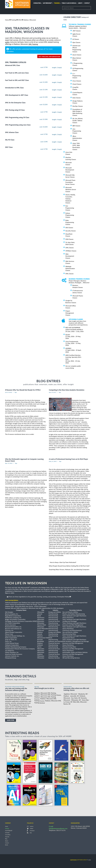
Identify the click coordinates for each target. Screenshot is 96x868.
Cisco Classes (77, 81)
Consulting (37, 3)
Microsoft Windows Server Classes (71, 189)
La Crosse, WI (68, 702)
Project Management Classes (70, 313)
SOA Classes (69, 239)
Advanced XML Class (13, 65)
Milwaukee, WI (76, 700)
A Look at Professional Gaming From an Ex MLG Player (68, 459)
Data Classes (77, 98)
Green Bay (85, 700)
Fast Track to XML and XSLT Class (17, 80)
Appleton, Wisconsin (70, 694)
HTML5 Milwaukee (40, 606)
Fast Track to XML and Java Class (17, 73)
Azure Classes (77, 55)
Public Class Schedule (69, 3)
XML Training (33, 44)
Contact (87, 3)
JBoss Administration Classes (77, 138)
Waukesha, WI (83, 694)
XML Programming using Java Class (18, 125)
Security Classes (71, 231)
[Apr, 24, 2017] (53, 392)
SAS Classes (69, 228)
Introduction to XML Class (14, 88)
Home (7, 20)
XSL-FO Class (10, 140)
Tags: (16, 392)
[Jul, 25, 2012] (9, 392)
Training (57, 3)
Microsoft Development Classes (70, 170)
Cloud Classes (77, 84)
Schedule (7, 833)
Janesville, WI (75, 696)
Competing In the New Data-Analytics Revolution (67, 390)
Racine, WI (67, 704)
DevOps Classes (78, 106)
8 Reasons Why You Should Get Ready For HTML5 (23, 390)
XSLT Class (9, 147)
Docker (68, 335)
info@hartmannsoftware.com (58, 828)
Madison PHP (9, 606)
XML (20, 20)
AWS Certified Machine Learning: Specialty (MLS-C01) (74, 357)
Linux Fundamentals (72, 341)
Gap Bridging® (9, 831)
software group (79, 860)
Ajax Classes (76, 42)
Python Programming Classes (70, 215)
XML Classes (69, 274)
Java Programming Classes (77, 131)
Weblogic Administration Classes (70, 268)
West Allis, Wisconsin (80, 702)
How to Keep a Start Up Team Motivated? (63, 562)
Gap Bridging (47, 3)
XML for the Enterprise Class (15, 103)
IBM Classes (76, 126)
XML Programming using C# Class (17, 117)
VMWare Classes (71, 251)
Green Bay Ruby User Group (24, 606)
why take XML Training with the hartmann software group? (16, 689)
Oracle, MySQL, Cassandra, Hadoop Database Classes (70, 199)
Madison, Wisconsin (30, 20)
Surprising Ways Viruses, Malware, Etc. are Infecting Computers (69, 569)
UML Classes (70, 248)
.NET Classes (77, 31)
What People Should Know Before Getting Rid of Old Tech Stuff (69, 566)
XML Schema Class (12, 132)
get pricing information (49, 56)
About (80, 3)
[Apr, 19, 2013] (9, 463)
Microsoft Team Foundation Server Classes (70, 182)
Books (7, 845)
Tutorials (7, 837)
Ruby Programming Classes (70, 222)
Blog (6, 839)
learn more (11, 720)
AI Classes (76, 39)
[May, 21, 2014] (53, 461)
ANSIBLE (68, 348)
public (7, 42)
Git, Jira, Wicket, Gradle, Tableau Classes (78, 120)
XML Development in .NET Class (17, 95)
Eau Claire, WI (76, 698)
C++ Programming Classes (77, 76)
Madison (66, 696)
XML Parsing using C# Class (15, 110)
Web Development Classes (70, 256)
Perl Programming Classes (70, 208)
